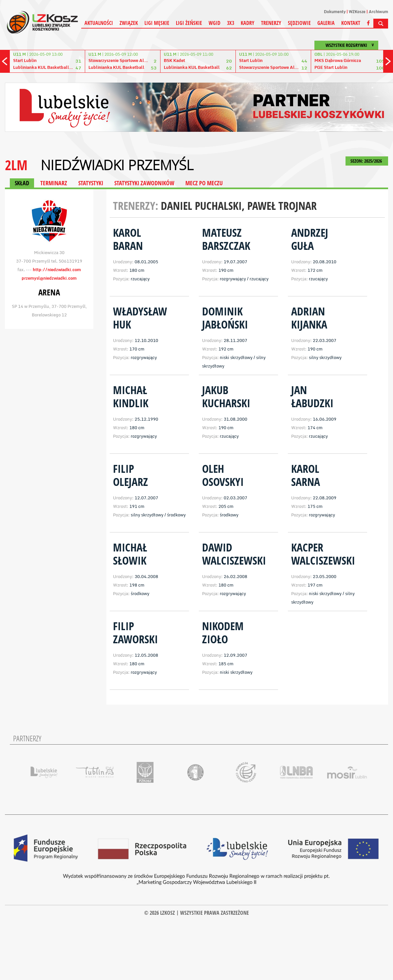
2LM (16, 165)
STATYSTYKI (91, 183)
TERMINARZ (54, 183)
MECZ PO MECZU (204, 183)
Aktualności (99, 23)
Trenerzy (271, 23)
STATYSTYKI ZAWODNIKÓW (144, 183)
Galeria (326, 23)
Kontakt (351, 23)
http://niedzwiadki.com (57, 270)
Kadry (248, 23)
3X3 (231, 23)
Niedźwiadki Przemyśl (117, 165)
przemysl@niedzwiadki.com (49, 278)
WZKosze (357, 12)
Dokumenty (335, 12)
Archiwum (378, 12)
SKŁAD (22, 183)
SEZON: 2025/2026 (367, 161)
